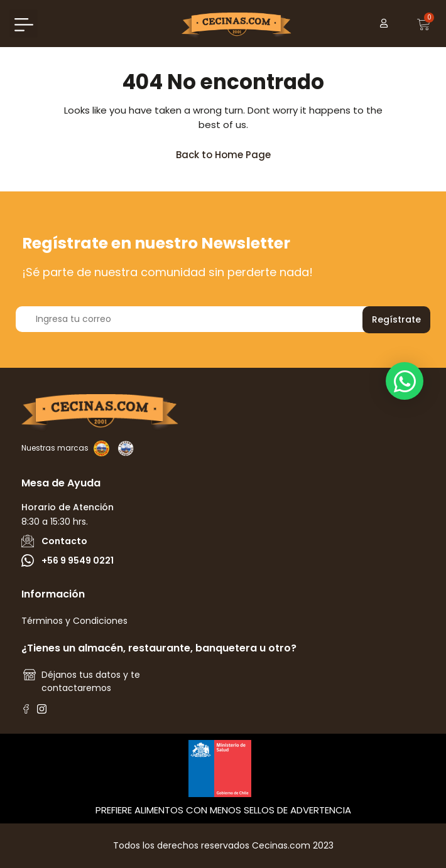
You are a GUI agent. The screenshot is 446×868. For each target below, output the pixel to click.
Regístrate (396, 319)
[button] (24, 24)
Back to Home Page (229, 152)
